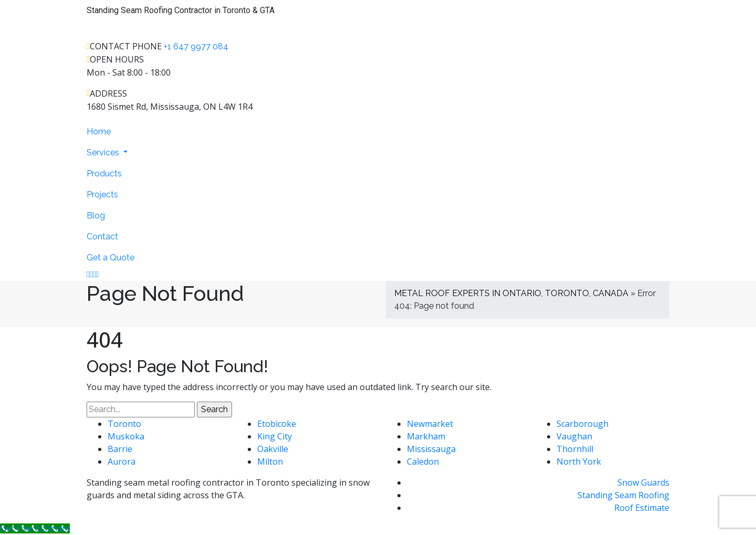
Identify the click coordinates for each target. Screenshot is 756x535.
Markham (426, 436)
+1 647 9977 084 (196, 46)
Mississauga (431, 449)
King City (275, 436)
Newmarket (430, 424)
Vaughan (574, 436)
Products (104, 174)
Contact (102, 237)
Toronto (124, 424)
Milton (270, 461)
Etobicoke (277, 424)
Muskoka (126, 436)
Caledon (423, 461)
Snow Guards (643, 482)
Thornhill (575, 449)
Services (104, 153)
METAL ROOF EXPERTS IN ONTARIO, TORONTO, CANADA (511, 293)
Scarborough (582, 424)
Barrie (120, 449)
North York (579, 461)
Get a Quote (111, 258)
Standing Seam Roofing (623, 495)
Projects (102, 195)
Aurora (122, 461)
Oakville (273, 449)
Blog (96, 216)
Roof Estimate (642, 508)
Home (99, 132)
